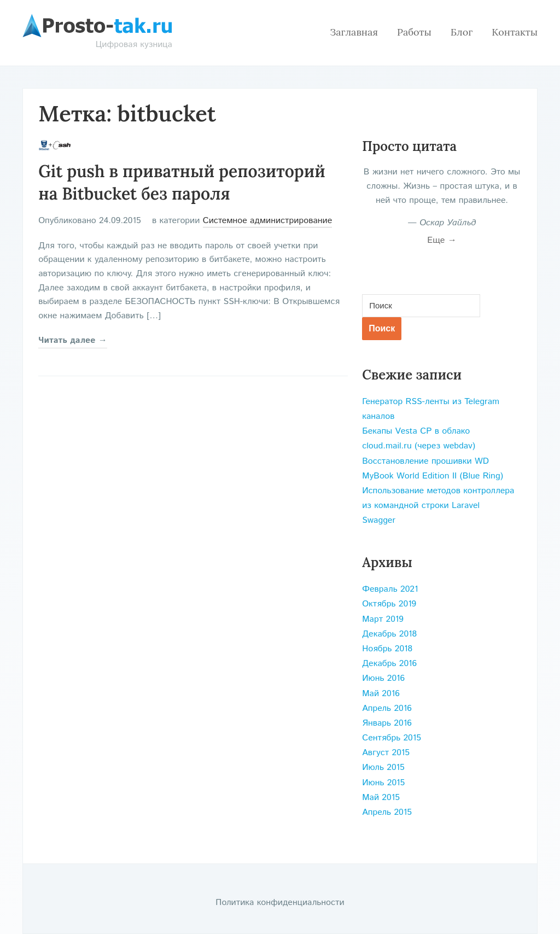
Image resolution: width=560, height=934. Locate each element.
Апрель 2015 (387, 812)
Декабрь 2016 (389, 664)
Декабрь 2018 (389, 634)
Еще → (442, 240)
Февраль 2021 (390, 589)
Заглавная (354, 32)
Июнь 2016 (383, 678)
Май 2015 (381, 798)
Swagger (379, 520)
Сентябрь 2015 (392, 738)
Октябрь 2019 (389, 604)
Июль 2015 (383, 767)
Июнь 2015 (383, 783)
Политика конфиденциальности (280, 903)
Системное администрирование (268, 221)
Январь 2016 (387, 723)
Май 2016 (381, 694)
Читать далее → (73, 340)
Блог (462, 32)
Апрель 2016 (387, 708)
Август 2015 (386, 753)
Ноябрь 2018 (387, 649)
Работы (414, 32)
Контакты (515, 32)
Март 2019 (383, 619)
